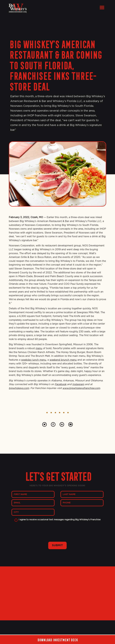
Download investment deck (57, 639)
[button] (102, 8)
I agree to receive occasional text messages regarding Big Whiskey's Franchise (60, 520)
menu (39, 348)
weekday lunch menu (34, 360)
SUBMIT (57, 545)
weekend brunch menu (63, 360)
